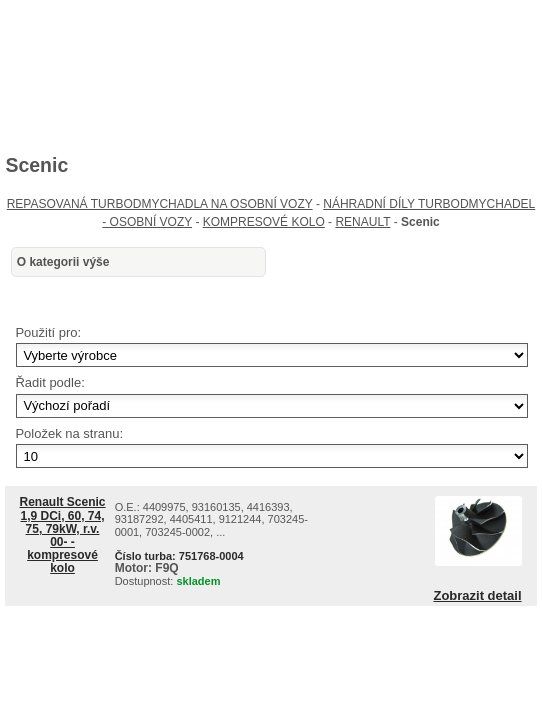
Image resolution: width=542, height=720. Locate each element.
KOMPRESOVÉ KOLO (264, 222)
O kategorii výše (63, 262)
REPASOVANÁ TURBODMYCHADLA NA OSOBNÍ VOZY (160, 204)
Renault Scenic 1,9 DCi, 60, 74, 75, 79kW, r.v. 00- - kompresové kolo (63, 535)
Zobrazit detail (477, 596)
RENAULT (362, 222)
